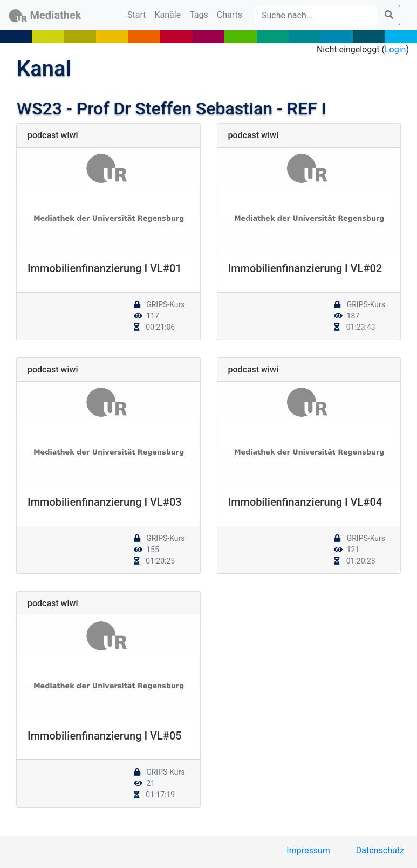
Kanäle (168, 15)
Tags (199, 15)
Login (395, 49)
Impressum (308, 850)
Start (139, 14)
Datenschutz (380, 850)
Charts (230, 15)
